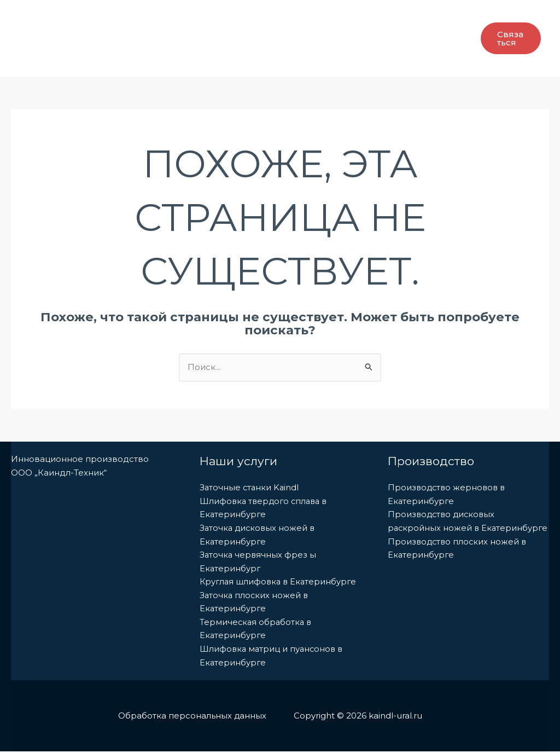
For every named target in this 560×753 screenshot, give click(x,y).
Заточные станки (321, 19)
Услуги (243, 19)
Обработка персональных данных (192, 717)
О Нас (102, 19)
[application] (202, 19)
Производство (170, 19)
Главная (56, 19)
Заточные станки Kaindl (250, 487)
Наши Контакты (198, 57)
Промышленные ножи (93, 57)
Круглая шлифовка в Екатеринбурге (280, 583)
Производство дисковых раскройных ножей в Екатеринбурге (443, 528)
